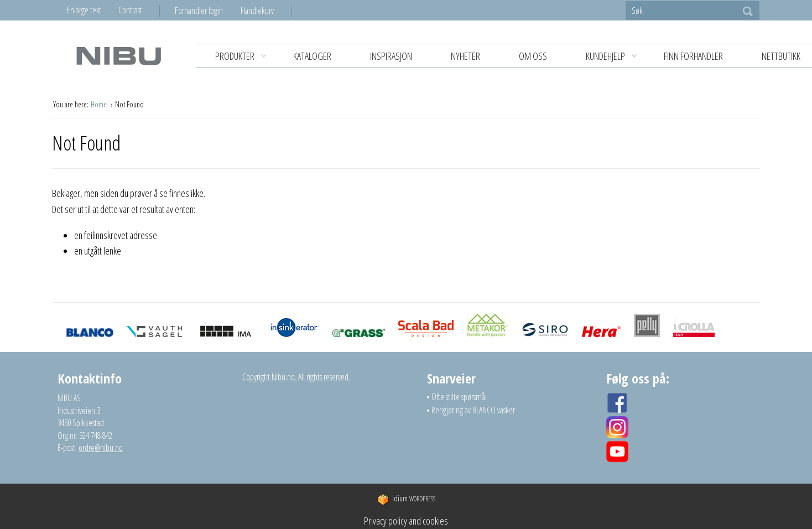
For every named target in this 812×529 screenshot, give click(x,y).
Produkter (244, 56)
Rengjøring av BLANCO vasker (473, 410)
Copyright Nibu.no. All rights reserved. (296, 377)
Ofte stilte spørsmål (459, 397)
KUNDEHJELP (615, 56)
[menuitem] (208, 11)
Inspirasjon (391, 56)
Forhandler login (199, 11)
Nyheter (465, 56)
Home (100, 104)
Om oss (533, 56)
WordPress (406, 499)
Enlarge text (84, 10)
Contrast (130, 10)
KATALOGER (312, 56)
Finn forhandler (693, 56)
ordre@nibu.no (101, 448)
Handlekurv (257, 11)
